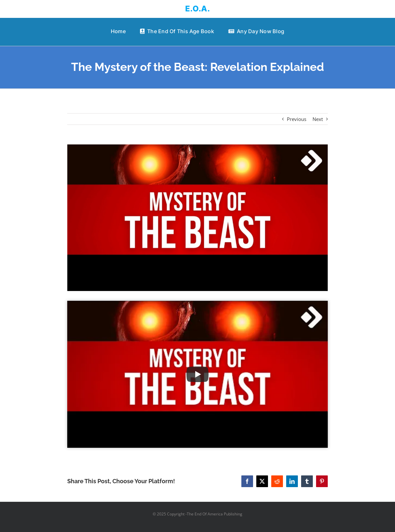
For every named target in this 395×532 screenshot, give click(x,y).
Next (318, 119)
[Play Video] (197, 374)
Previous (297, 119)
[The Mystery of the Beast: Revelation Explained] (198, 218)
